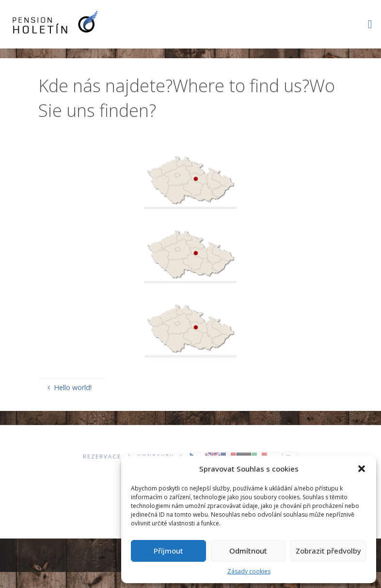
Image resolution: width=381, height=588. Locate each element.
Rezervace (102, 456)
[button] (362, 469)
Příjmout (168, 551)
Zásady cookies (249, 571)
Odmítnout (248, 551)
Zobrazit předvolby (328, 551)
